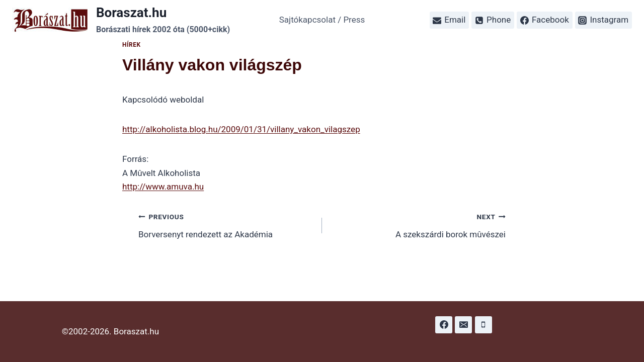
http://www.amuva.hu (163, 187)
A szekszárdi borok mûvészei (418, 224)
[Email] (463, 325)
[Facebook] (444, 325)
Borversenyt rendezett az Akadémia (226, 224)
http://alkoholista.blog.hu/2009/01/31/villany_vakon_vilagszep (241, 129)
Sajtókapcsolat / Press (322, 20)
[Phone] (484, 325)
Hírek (132, 45)
